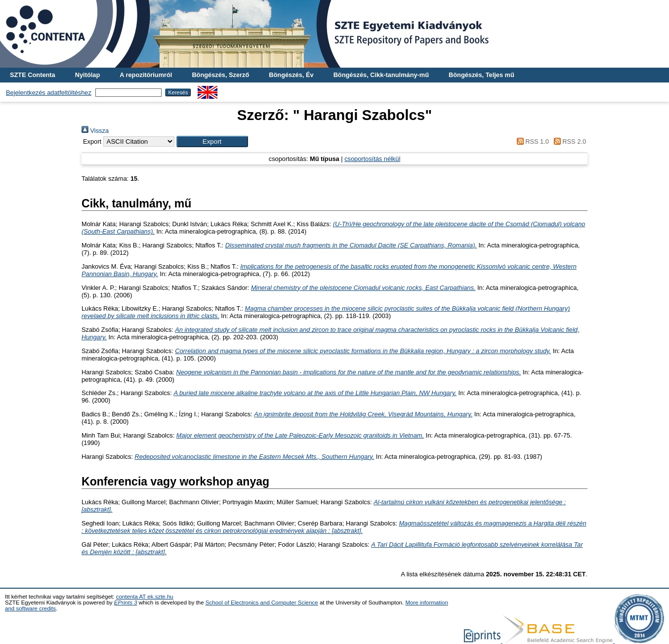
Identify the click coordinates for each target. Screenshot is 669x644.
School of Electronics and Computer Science (262, 603)
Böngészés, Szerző (220, 75)
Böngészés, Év (291, 75)
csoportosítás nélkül (372, 159)
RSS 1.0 (531, 141)
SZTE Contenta (33, 75)
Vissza (95, 131)
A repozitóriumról (146, 75)
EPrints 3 (126, 603)
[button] (212, 141)
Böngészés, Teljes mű (481, 75)
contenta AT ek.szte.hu (145, 597)
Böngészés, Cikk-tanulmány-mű (381, 75)
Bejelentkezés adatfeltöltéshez (49, 93)
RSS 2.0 (568, 141)
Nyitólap (87, 75)
